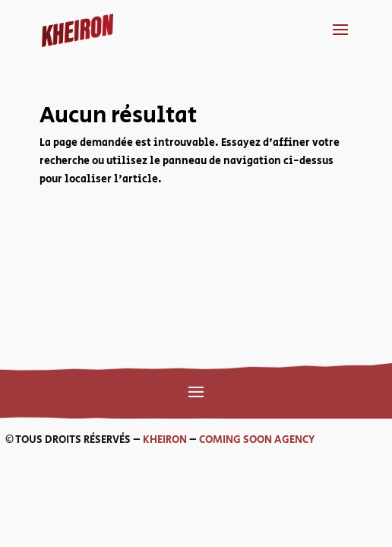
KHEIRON (123, 440)
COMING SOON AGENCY (215, 440)
